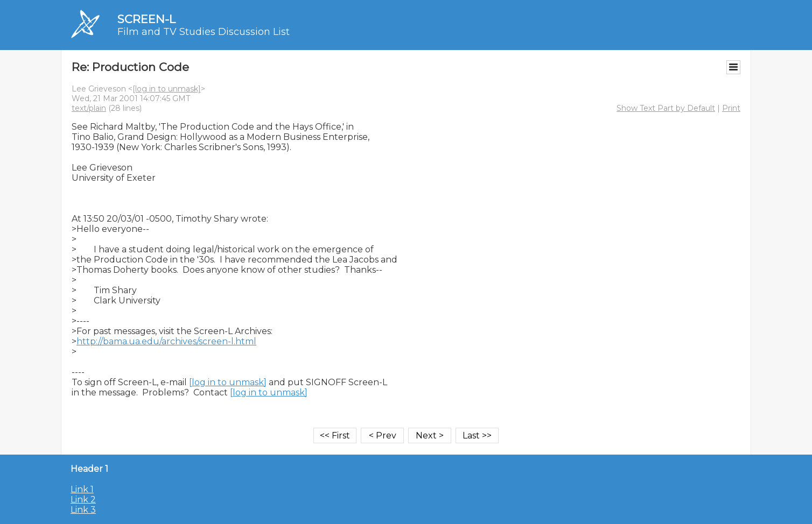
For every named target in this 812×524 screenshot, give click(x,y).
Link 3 (83, 510)
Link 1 (82, 489)
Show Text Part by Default (666, 108)
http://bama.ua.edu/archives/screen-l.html (166, 341)
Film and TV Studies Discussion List (204, 32)
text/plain (89, 108)
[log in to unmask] (167, 89)
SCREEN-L (146, 19)
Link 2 (83, 500)
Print (731, 108)
